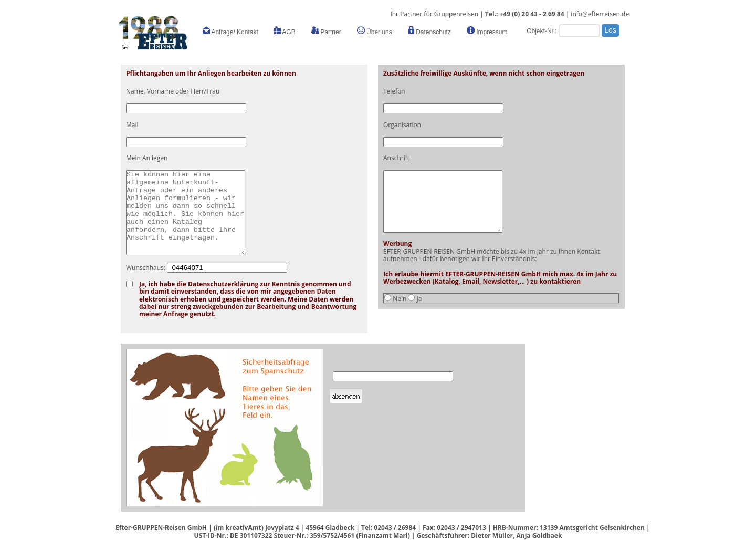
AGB (285, 31)
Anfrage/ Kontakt (230, 31)
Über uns (375, 31)
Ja (419, 299)
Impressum (487, 31)
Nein (400, 299)
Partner (326, 31)
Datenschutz (429, 31)
